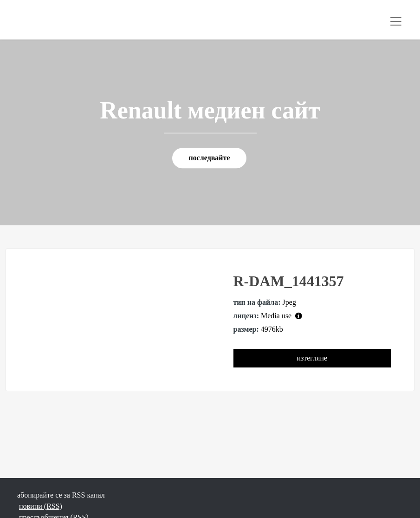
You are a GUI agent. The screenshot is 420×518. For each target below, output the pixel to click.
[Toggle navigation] (396, 21)
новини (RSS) (41, 506)
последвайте (209, 158)
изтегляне (312, 358)
